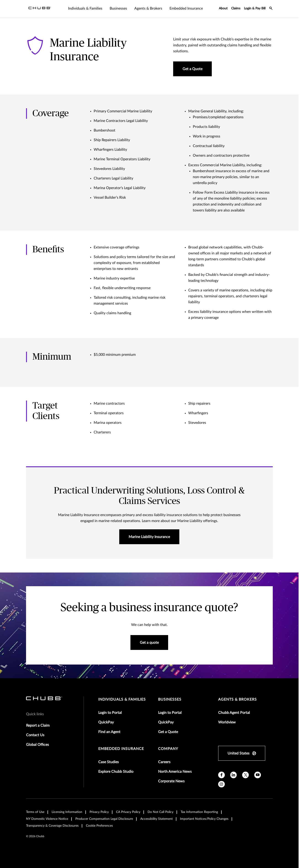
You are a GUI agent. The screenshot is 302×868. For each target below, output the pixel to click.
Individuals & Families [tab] (85, 8)
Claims (236, 8)
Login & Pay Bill (255, 8)
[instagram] (221, 784)
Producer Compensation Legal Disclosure (104, 819)
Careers (164, 762)
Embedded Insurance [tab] (186, 8)
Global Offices (37, 745)
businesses (170, 699)
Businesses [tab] (118, 8)
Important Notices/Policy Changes (204, 819)
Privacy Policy (99, 812)
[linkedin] (234, 775)
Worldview (227, 722)
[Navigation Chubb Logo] (40, 9)
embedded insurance (121, 749)
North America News (175, 772)
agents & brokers (237, 699)
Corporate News (171, 781)
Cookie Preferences (99, 826)
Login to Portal (110, 713)
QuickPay (106, 722)
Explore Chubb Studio (116, 772)
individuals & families (122, 699)
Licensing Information (67, 812)
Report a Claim (38, 726)
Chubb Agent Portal (234, 713)
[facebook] (221, 775)
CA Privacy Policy (128, 812)
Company (168, 749)
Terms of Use (35, 812)
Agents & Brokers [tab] (148, 8)
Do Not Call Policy (160, 812)
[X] (245, 775)
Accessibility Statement (156, 819)
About (223, 8)
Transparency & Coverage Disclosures (52, 826)
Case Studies (109, 762)
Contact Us (35, 735)
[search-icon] (271, 9)
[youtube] (258, 775)
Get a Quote (168, 732)
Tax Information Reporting (199, 812)
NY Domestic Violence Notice (47, 819)
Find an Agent (109, 732)
